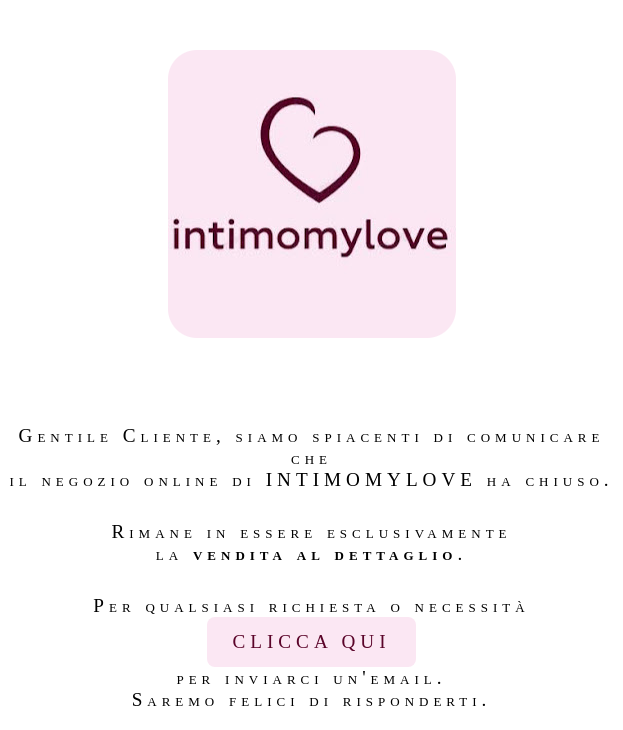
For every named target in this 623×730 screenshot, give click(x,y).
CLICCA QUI (311, 641)
